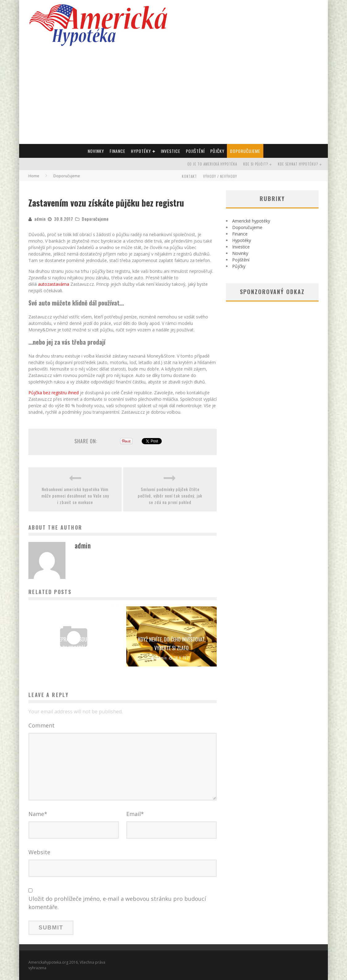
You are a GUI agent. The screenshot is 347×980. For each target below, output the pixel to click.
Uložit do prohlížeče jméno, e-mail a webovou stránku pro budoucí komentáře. (117, 903)
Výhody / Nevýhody (220, 176)
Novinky (96, 151)
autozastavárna (54, 284)
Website (39, 852)
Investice (171, 151)
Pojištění (195, 151)
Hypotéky (141, 151)
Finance (117, 151)
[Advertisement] (173, 98)
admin (40, 219)
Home (34, 176)
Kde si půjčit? (256, 164)
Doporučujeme (245, 151)
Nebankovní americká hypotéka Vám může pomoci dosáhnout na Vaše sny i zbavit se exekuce (75, 496)
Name (38, 814)
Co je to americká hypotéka (212, 164)
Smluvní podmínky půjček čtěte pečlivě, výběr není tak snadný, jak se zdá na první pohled (170, 496)
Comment (42, 725)
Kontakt (189, 176)
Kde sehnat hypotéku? (298, 164)
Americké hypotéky (251, 221)
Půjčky (217, 151)
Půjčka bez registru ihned (54, 393)
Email (135, 814)
